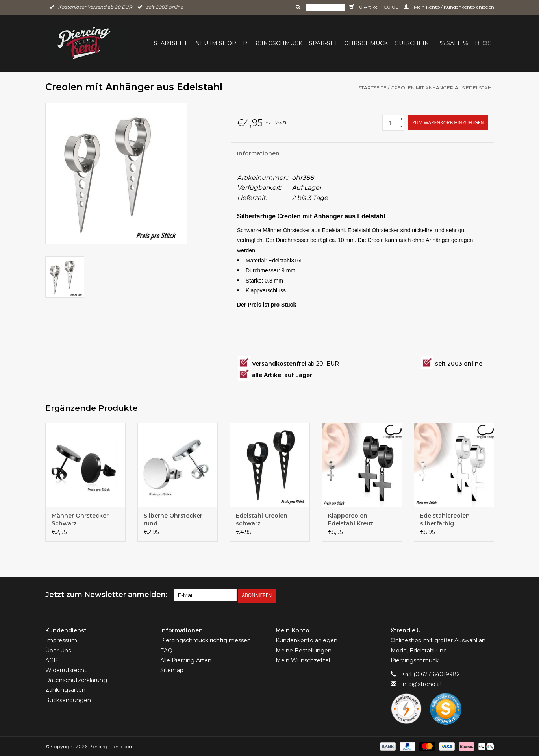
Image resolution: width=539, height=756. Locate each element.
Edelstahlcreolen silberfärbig (445, 519)
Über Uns (58, 650)
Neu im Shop (216, 43)
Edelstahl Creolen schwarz (262, 519)
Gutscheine (414, 43)
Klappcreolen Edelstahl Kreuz (351, 519)
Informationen (258, 153)
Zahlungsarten (65, 689)
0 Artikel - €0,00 (375, 7)
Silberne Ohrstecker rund (173, 519)
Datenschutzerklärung (76, 679)
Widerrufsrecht (66, 669)
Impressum (61, 640)
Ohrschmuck (366, 43)
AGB (52, 660)
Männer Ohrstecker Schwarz (80, 519)
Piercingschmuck (273, 43)
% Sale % (454, 43)
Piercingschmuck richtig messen (206, 640)
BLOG (483, 43)
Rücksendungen (68, 699)
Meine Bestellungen (304, 650)
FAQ (166, 650)
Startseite (171, 43)
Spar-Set (323, 43)
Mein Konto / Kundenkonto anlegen (449, 7)
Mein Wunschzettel (303, 660)
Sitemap (172, 669)
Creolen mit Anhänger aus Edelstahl (442, 88)
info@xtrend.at (422, 683)
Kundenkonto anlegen (307, 640)
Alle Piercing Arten (186, 660)
